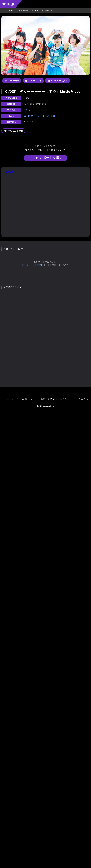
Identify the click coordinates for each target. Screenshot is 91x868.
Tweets (9, 172)
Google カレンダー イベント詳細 (39, 116)
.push (8, 4)
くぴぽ (27, 110)
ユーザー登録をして (32, 265)
